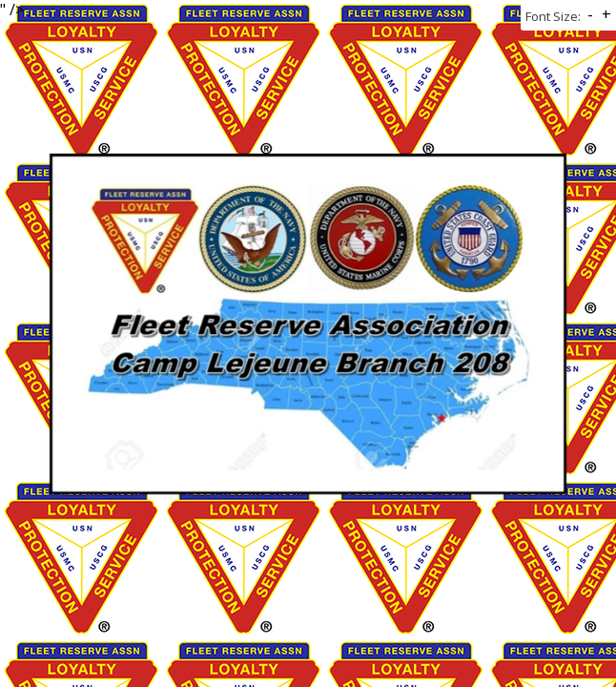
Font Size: (553, 16)
